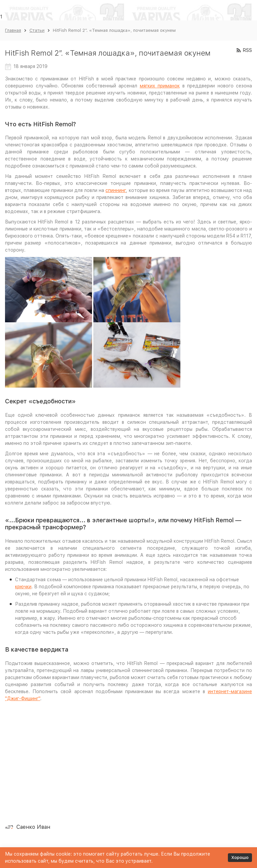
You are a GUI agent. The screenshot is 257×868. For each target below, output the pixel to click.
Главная (13, 30)
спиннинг (116, 190)
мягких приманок (160, 86)
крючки (23, 587)
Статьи (37, 30)
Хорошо (240, 857)
